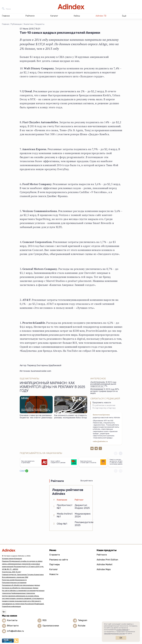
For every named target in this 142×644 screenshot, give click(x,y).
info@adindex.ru (15, 631)
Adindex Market (105, 564)
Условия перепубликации (12, 559)
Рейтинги (102, 555)
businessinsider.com (41, 371)
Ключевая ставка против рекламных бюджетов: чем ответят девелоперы (36, 417)
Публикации (16, 24)
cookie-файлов (122, 630)
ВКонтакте (13, 626)
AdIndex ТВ (101, 16)
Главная (5, 24)
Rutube (82, 626)
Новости (54, 574)
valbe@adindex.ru (100, 442)
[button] (121, 453)
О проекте (55, 555)
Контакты (12, 620)
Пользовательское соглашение (14, 583)
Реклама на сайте (59, 560)
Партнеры (55, 564)
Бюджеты (40, 24)
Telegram (83, 620)
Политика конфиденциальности (14, 580)
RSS (45, 620)
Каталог (54, 569)
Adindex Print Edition (107, 560)
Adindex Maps (104, 569)
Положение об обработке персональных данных (21, 585)
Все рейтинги (87, 481)
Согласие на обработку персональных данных (20, 588)
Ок (121, 638)
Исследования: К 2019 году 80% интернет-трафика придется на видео (105, 391)
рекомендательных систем (114, 633)
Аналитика (29, 24)
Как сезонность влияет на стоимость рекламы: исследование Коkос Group (71, 417)
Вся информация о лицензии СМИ (15, 577)
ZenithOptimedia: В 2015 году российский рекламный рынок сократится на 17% (103, 384)
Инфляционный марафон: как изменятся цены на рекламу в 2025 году (52, 387)
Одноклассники (51, 626)
